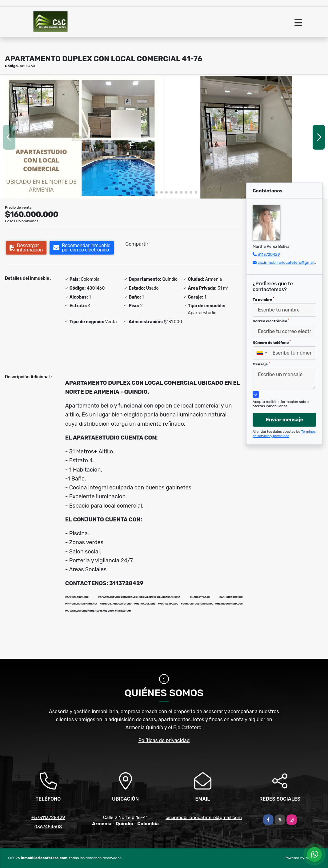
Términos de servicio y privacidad (284, 434)
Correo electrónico (271, 321)
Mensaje (261, 364)
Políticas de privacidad (164, 740)
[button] (132, 192)
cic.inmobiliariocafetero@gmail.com (291, 262)
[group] (82, 137)
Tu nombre (263, 299)
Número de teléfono (272, 342)
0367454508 (48, 827)
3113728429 (269, 254)
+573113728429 (48, 818)
